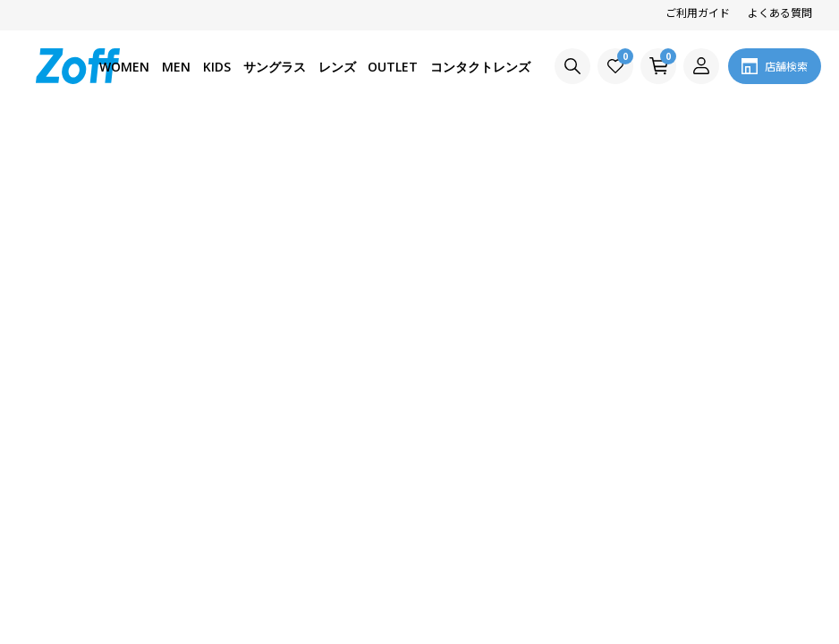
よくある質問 (780, 12)
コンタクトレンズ (480, 67)
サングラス (275, 67)
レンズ (337, 67)
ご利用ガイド (698, 12)
